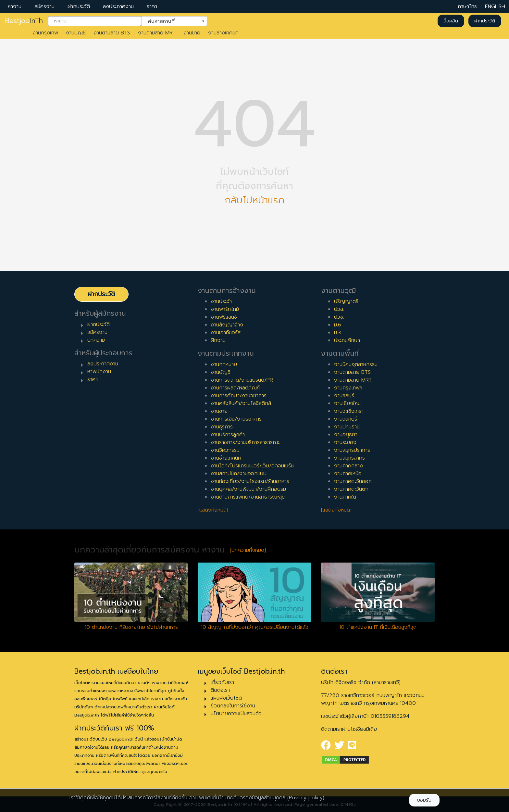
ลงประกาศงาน (118, 6)
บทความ (96, 340)
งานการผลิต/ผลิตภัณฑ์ (235, 388)
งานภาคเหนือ (348, 474)
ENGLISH (495, 6)
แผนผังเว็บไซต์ (226, 698)
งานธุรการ (222, 427)
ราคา (152, 6)
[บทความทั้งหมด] (248, 550)
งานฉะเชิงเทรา (349, 411)
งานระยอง (345, 442)
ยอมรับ (424, 800)
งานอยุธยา (346, 435)
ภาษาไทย (468, 6)
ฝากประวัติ (79, 6)
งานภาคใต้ (345, 497)
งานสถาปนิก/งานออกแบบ (239, 474)
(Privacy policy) (306, 798)
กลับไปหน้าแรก (255, 200)
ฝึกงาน (218, 340)
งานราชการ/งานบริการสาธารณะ (245, 442)
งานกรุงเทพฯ (348, 388)
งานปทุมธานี (347, 427)
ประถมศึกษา (347, 340)
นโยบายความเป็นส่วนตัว (236, 714)
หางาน (15, 6)
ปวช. (339, 317)
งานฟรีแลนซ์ (224, 317)
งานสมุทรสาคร (349, 458)
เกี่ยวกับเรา (222, 682)
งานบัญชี (76, 33)
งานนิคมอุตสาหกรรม (356, 364)
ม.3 (337, 333)
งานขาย (192, 33)
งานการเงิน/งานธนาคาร (236, 419)
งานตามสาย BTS (112, 33)
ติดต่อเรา (220, 690)
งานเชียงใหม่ (347, 403)
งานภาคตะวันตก (351, 489)
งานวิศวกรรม (225, 450)
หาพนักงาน (99, 372)
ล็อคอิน (451, 21)
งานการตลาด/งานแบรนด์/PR (242, 380)
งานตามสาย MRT (157, 33)
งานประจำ (221, 301)
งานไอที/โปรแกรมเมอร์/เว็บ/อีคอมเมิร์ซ (252, 466)
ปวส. (339, 309)
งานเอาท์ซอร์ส (226, 333)
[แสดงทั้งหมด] (213, 510)
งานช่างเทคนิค (223, 33)
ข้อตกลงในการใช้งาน (233, 706)
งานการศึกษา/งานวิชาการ (239, 396)
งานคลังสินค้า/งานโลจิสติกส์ (241, 403)
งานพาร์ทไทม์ (225, 309)
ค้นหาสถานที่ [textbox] (170, 20)
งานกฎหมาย (224, 364)
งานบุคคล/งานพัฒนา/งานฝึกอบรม (248, 489)
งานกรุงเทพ (45, 33)
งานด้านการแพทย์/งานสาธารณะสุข (248, 497)
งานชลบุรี (344, 396)
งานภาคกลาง (348, 466)
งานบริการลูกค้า (228, 435)
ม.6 (338, 325)
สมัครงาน (44, 6)
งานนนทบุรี (346, 419)
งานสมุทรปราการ (352, 450)
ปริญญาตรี (346, 301)
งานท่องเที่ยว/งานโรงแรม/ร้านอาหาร (250, 481)
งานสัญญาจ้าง (227, 325)
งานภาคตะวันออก (353, 481)
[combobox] (95, 21)
